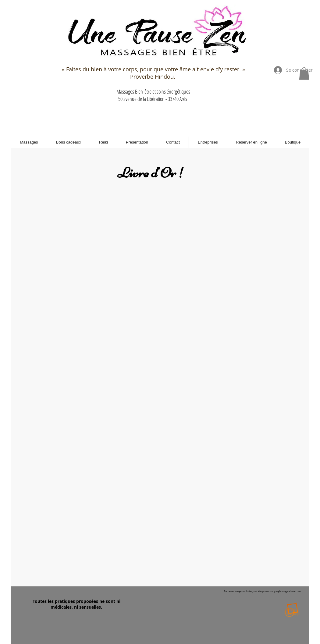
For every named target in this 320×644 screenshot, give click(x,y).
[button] (304, 74)
